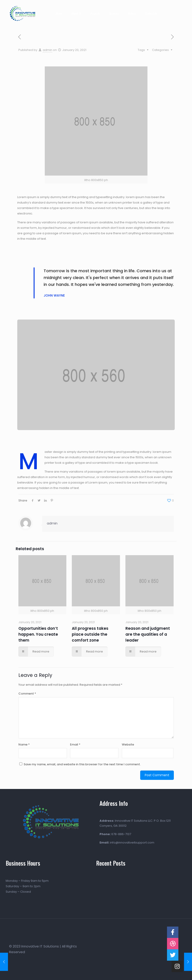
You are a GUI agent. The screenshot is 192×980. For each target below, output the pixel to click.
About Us (76, 13)
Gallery (131, 13)
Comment (27, 694)
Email (75, 744)
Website (128, 744)
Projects (95, 13)
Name (24, 744)
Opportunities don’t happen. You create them (38, 634)
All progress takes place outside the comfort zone (90, 634)
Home (59, 13)
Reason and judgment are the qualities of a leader (148, 634)
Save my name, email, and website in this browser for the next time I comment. (82, 764)
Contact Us (151, 13)
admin (47, 50)
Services (114, 13)
